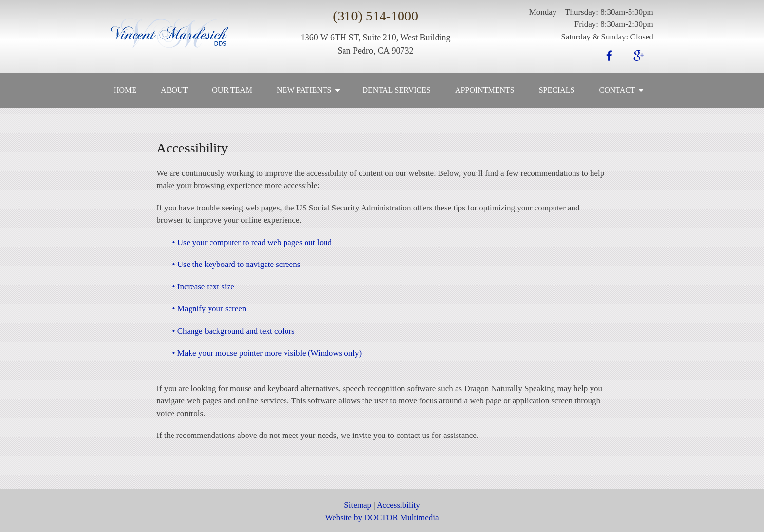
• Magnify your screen (210, 309)
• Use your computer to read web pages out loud (252, 242)
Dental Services (397, 90)
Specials (557, 90)
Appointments (485, 90)
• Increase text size (203, 287)
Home (125, 90)
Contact (617, 90)
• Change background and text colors (234, 331)
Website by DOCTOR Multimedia (382, 518)
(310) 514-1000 (375, 16)
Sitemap (358, 505)
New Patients (304, 90)
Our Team (232, 90)
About (174, 90)
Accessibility (398, 505)
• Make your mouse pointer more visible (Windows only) (267, 353)
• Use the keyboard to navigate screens (237, 264)
